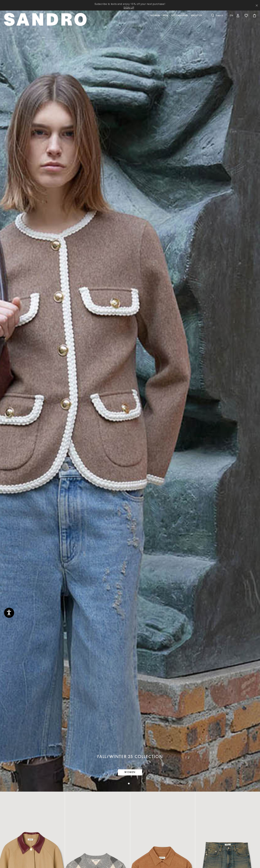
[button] (155, 22)
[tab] (129, 784)
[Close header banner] (257, 5)
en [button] (232, 15)
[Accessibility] (9, 613)
